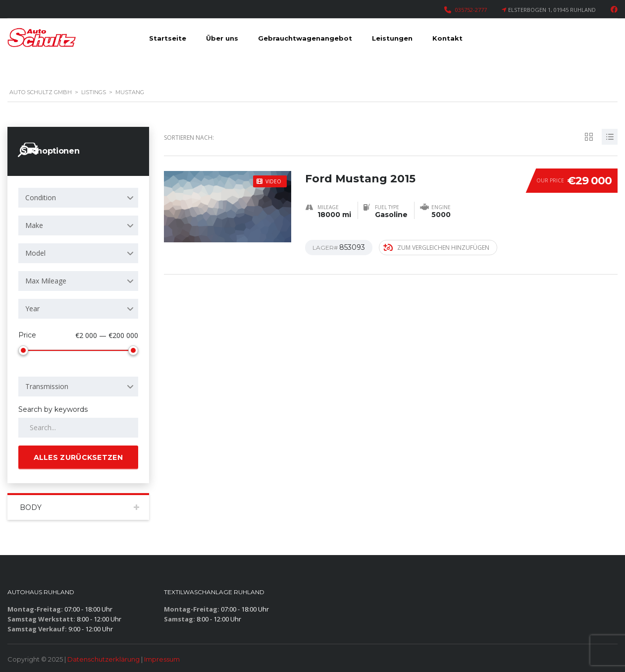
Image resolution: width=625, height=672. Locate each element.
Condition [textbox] (41, 197)
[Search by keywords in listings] (78, 428)
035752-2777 (471, 10)
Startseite (168, 38)
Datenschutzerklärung (104, 659)
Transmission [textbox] (47, 386)
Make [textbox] (34, 225)
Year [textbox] (32, 308)
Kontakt (447, 38)
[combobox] (78, 198)
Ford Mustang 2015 (361, 175)
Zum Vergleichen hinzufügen (436, 247)
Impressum (162, 659)
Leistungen (392, 38)
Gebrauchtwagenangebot (305, 38)
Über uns (222, 38)
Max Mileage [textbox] (46, 281)
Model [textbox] (35, 253)
